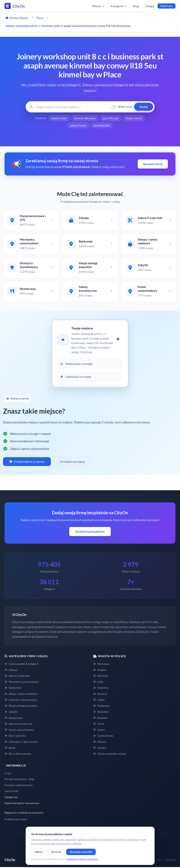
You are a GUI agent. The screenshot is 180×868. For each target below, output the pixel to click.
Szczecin (100, 695)
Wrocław (101, 677)
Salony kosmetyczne (18, 725)
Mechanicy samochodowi (22, 683)
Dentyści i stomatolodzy (21, 701)
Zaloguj (150, 6)
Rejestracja (167, 6)
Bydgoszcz (101, 707)
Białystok (101, 713)
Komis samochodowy (19, 730)
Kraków (100, 671)
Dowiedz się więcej (72, 462)
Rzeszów (100, 719)
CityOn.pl (170, 861)
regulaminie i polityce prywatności (82, 859)
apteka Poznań (78, 125)
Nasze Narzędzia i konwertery (22, 804)
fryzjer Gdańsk (134, 118)
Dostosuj (56, 852)
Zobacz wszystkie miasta (110, 755)
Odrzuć (39, 852)
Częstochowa (103, 737)
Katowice (101, 689)
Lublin (99, 701)
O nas (8, 774)
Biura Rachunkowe (18, 755)
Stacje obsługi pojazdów (21, 707)
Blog (136, 6)
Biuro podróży (15, 737)
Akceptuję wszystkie (81, 852)
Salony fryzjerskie (17, 677)
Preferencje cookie (16, 820)
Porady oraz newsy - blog (19, 780)
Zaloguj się (11, 798)
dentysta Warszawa (85, 118)
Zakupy (11, 671)
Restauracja (14, 719)
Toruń (99, 725)
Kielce (99, 730)
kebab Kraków (59, 118)
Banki (10, 748)
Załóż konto (12, 792)
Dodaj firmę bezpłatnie (90, 532)
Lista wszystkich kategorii (22, 665)
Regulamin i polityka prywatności (24, 814)
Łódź (98, 683)
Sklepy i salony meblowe (21, 695)
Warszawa (101, 665)
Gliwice (100, 743)
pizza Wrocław (111, 118)
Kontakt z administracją (18, 786)
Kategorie (119, 6)
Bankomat (13, 689)
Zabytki (11, 713)
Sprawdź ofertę (153, 164)
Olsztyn (100, 748)
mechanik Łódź (102, 125)
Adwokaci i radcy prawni (21, 743)
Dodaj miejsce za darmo (27, 462)
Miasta (98, 6)
